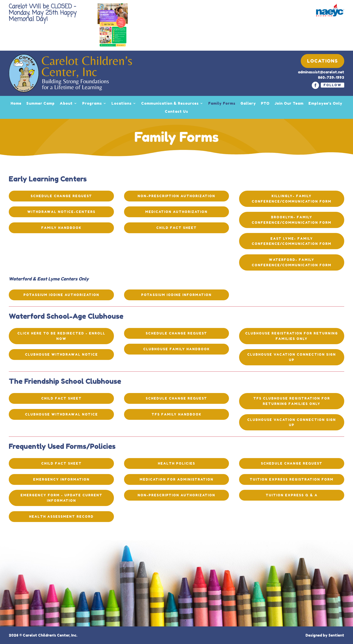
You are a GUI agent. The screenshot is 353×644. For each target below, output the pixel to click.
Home (16, 103)
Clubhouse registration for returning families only (292, 336)
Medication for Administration (176, 479)
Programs (92, 103)
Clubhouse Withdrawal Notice (61, 354)
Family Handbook (61, 228)
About (66, 103)
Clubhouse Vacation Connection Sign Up (292, 357)
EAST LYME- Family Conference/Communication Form (292, 241)
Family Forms (222, 103)
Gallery (248, 103)
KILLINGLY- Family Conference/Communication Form (292, 199)
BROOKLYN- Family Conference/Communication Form (292, 220)
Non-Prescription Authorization (176, 196)
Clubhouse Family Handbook (176, 349)
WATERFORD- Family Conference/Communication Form (292, 262)
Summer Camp (41, 103)
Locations (322, 61)
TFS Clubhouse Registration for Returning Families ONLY (292, 401)
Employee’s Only (325, 103)
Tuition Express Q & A (292, 495)
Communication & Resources (170, 103)
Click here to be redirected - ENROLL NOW (61, 336)
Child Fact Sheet (176, 228)
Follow (333, 85)
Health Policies (176, 463)
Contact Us (176, 111)
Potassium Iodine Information (176, 295)
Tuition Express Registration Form (292, 479)
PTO (265, 103)
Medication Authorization (176, 212)
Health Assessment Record (61, 516)
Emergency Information (61, 479)
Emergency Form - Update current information (61, 498)
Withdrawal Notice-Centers (61, 212)
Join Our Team (289, 103)
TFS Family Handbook (176, 414)
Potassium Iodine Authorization (61, 295)
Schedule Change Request (61, 196)
